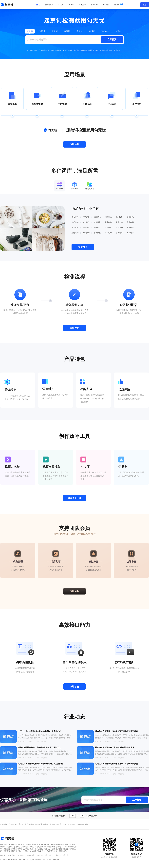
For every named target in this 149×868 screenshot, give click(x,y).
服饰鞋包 (97, 228)
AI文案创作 (20, 824)
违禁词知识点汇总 (44, 855)
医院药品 (108, 217)
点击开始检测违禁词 (37, 40)
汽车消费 (108, 233)
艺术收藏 (75, 228)
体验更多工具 (74, 498)
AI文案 (61, 5)
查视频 (55, 31)
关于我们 (67, 855)
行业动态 (57, 855)
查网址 (67, 31)
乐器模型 (97, 233)
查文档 (79, 31)
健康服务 (97, 222)
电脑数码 (108, 222)
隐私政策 (21, 855)
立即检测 (112, 40)
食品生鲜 (75, 222)
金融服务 (119, 217)
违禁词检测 (49, 5)
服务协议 (11, 855)
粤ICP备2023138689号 (51, 860)
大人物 (52, 824)
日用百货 (108, 228)
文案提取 (82, 5)
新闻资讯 (97, 217)
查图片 (42, 31)
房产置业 (86, 217)
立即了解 (74, 687)
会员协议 (31, 855)
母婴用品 (130, 217)
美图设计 (39, 824)
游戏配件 (119, 233)
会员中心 (94, 5)
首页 (38, 5)
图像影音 (86, 233)
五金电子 (130, 233)
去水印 (71, 5)
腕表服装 (86, 228)
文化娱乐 (86, 222)
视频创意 (71, 824)
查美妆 (119, 31)
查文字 (30, 31)
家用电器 (130, 222)
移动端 (3, 855)
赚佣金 (117, 5)
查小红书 (105, 31)
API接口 (106, 5)
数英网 (46, 824)
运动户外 (119, 228)
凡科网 (11, 824)
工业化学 (119, 222)
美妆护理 (75, 217)
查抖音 (92, 31)
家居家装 (130, 228)
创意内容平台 (61, 824)
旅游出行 (75, 233)
